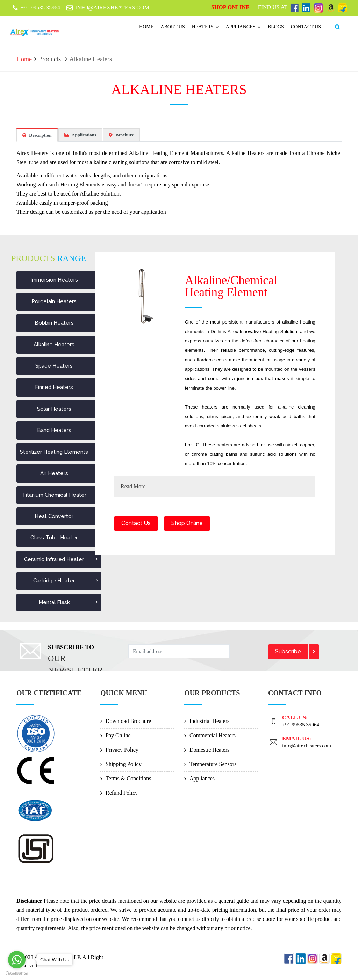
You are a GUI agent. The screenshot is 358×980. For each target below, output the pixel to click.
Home (146, 27)
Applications (80, 134)
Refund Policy (122, 792)
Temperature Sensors (213, 764)
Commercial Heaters (213, 735)
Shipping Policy (124, 764)
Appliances (243, 27)
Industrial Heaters (209, 721)
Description (37, 135)
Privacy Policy (122, 749)
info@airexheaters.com (307, 745)
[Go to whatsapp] (17, 960)
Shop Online (231, 7)
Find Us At (273, 7)
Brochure (121, 134)
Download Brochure (128, 721)
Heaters (205, 27)
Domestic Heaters (209, 749)
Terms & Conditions (128, 778)
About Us (173, 27)
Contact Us (136, 523)
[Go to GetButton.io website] (17, 973)
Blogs (276, 27)
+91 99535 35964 (301, 724)
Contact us (306, 27)
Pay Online (118, 735)
